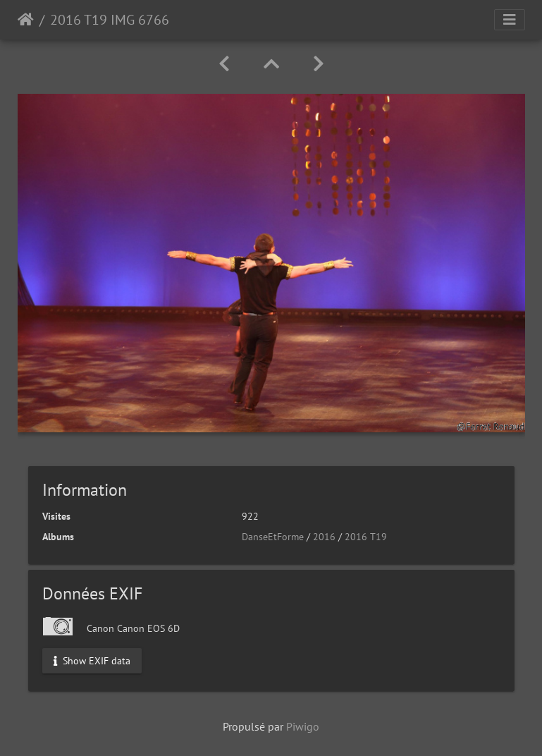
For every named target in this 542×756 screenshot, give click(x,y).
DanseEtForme (273, 537)
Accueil (26, 20)
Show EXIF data (92, 660)
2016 (324, 537)
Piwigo (303, 726)
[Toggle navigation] (510, 20)
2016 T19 (366, 537)
